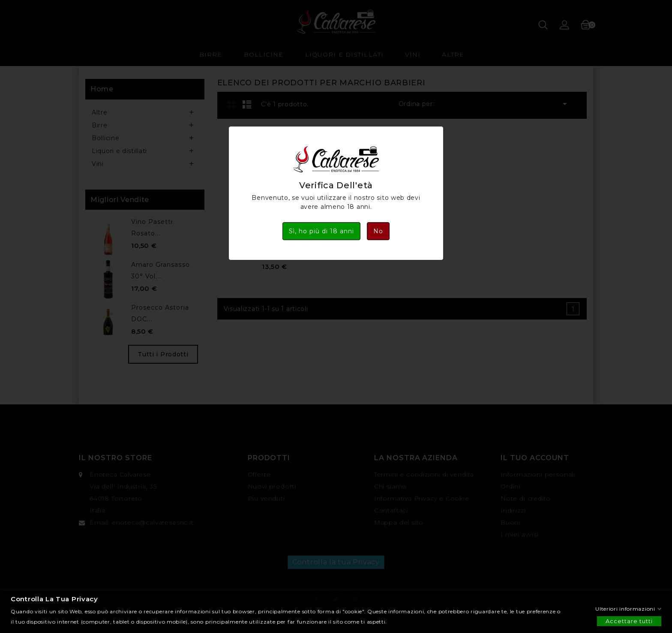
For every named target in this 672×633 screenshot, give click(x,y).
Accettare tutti (629, 621)
